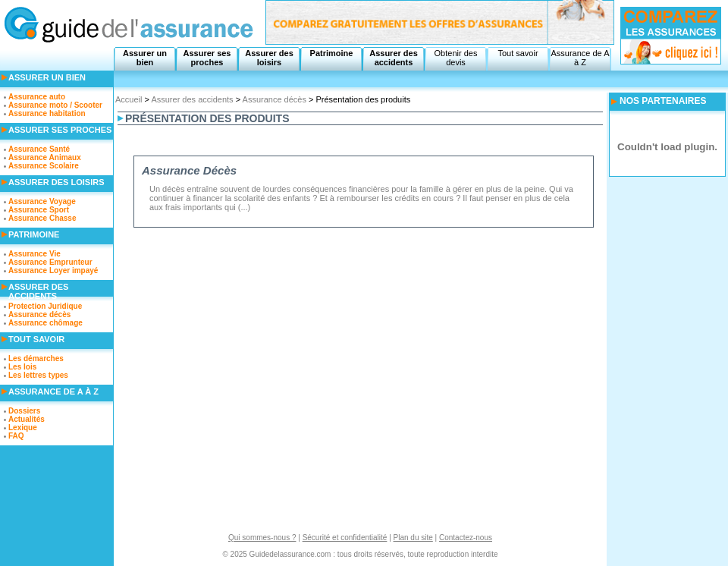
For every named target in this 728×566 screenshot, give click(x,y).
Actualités (27, 419)
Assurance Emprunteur (50, 262)
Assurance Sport (39, 210)
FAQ (16, 436)
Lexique (23, 428)
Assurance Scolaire (44, 166)
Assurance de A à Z (580, 58)
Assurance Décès (189, 170)
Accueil (129, 99)
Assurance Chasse (42, 218)
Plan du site (413, 538)
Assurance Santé (39, 149)
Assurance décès (275, 99)
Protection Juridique (45, 306)
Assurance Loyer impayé (53, 270)
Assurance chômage (45, 323)
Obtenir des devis (456, 58)
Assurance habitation (47, 113)
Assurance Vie (35, 254)
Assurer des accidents (394, 58)
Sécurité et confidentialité (345, 538)
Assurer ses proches (207, 58)
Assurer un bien (145, 58)
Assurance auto (37, 97)
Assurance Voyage (42, 201)
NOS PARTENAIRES (663, 101)
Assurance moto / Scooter (55, 105)
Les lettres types (38, 375)
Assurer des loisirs (269, 58)
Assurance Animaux (45, 157)
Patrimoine (332, 53)
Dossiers (24, 411)
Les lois (22, 367)
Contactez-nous (466, 538)
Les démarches (36, 358)
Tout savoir (518, 53)
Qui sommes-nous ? (262, 538)
